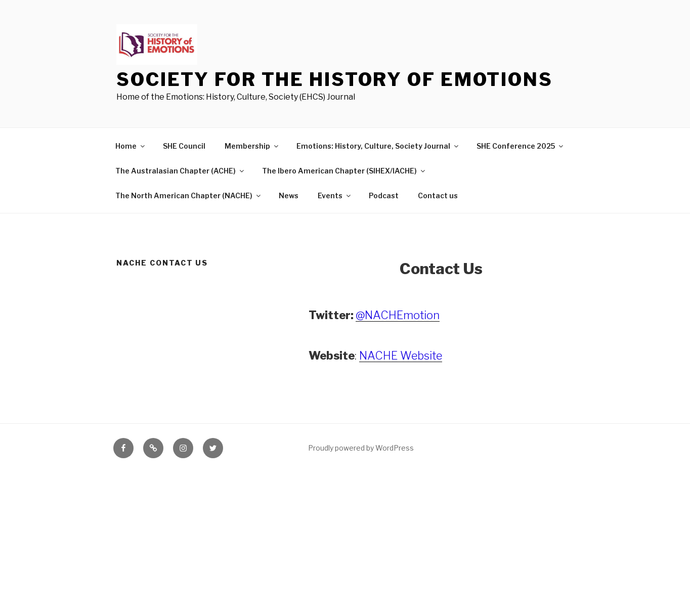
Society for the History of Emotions (335, 79)
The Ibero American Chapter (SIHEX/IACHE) (344, 171)
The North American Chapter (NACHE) (189, 195)
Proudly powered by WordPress (361, 448)
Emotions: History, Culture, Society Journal (378, 146)
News (289, 195)
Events (335, 195)
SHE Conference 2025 (521, 146)
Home (131, 146)
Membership (252, 146)
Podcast (384, 195)
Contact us (438, 195)
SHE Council (184, 146)
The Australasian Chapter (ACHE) (180, 171)
